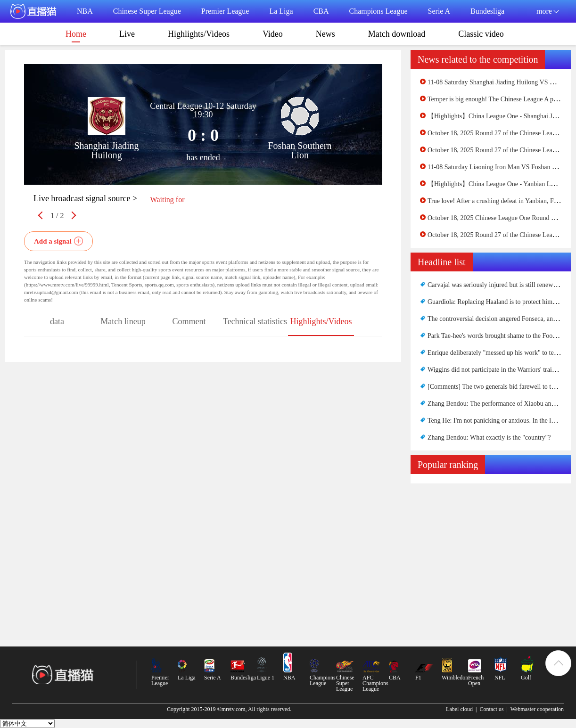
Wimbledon (455, 678)
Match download (397, 34)
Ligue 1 (266, 678)
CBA (321, 11)
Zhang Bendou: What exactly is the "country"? (489, 438)
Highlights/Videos (199, 34)
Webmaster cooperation (537, 709)
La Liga (281, 11)
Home (76, 36)
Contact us (491, 709)
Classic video (481, 34)
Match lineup (123, 321)
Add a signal (53, 241)
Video (273, 34)
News (325, 34)
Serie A (439, 11)
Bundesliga (487, 11)
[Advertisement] (491, 554)
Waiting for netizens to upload (167, 202)
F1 (418, 678)
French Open (476, 680)
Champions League (379, 11)
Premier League (225, 11)
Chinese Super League (147, 11)
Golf (526, 678)
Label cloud (459, 709)
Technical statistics (255, 321)
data (57, 321)
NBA (85, 11)
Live (127, 34)
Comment (189, 321)
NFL (500, 678)
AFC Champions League (375, 683)
